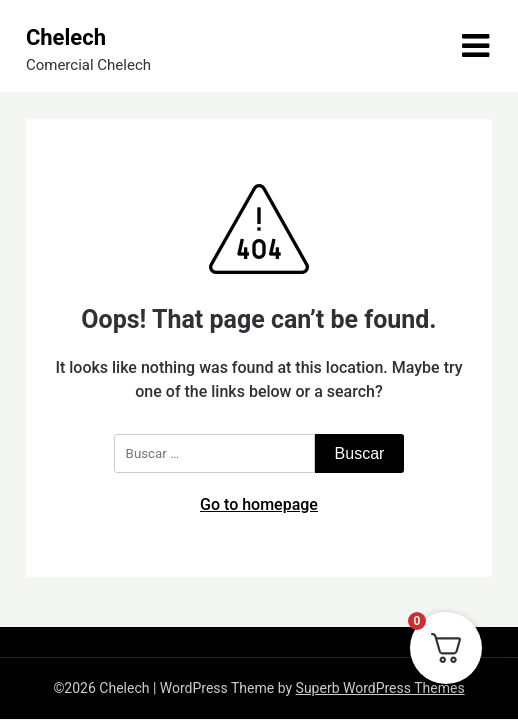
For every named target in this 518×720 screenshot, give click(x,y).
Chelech (66, 37)
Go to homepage (259, 504)
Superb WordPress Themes (380, 688)
